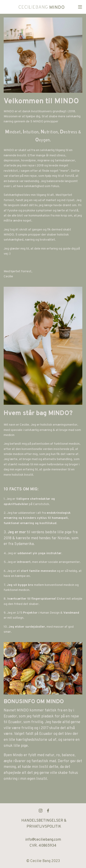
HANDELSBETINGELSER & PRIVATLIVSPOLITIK (44, 824)
